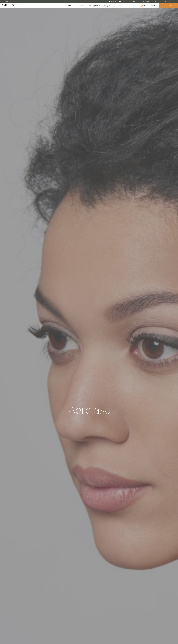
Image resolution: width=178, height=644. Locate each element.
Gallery (106, 6)
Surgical (81, 6)
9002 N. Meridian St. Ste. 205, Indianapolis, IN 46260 (157, 1)
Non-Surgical (94, 6)
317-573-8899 (148, 6)
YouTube (135, 1)
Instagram (124, 1)
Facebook (113, 1)
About (71, 6)
